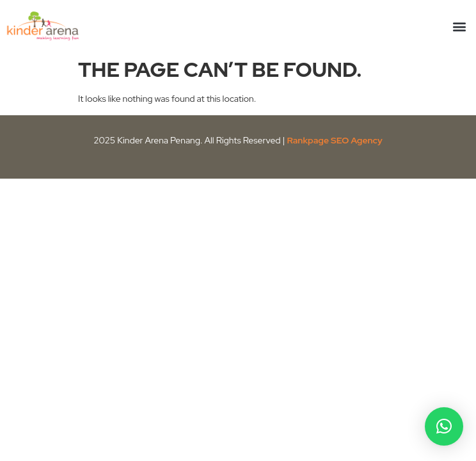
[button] (459, 26)
